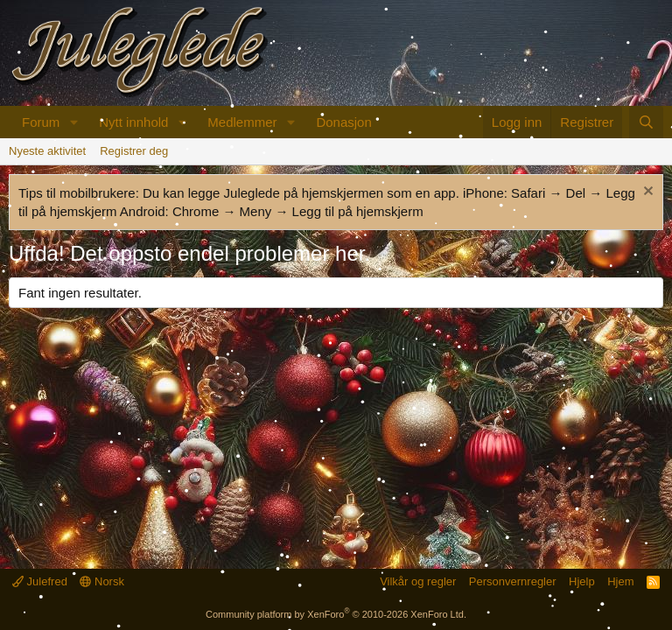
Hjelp (582, 581)
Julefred (40, 581)
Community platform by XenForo (336, 614)
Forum (41, 122)
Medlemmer (242, 122)
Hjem (620, 581)
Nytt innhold (133, 122)
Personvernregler (513, 581)
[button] (73, 122)
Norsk (102, 581)
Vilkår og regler (418, 581)
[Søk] (646, 122)
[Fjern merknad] (646, 193)
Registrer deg (134, 151)
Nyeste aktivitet (47, 151)
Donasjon (343, 122)
